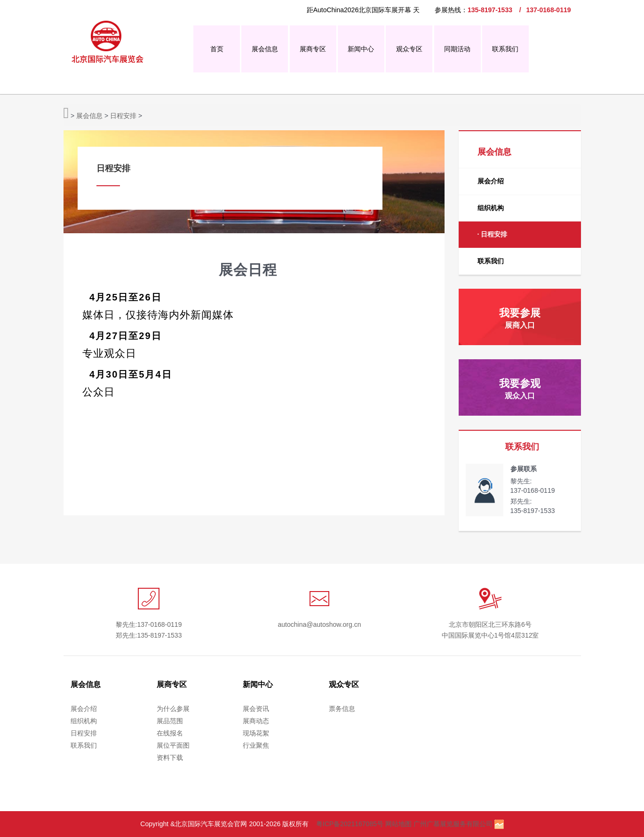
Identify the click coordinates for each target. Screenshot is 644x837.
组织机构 (491, 208)
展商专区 (313, 49)
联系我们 (505, 49)
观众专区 (409, 49)
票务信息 (342, 709)
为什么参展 (173, 709)
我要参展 (520, 318)
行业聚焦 (256, 745)
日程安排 (123, 116)
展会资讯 (256, 709)
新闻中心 (361, 49)
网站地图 (398, 824)
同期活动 (457, 49)
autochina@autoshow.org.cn (320, 624)
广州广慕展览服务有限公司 (453, 824)
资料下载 (170, 758)
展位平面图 (173, 745)
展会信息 (265, 49)
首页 (217, 49)
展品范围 (170, 721)
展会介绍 (491, 181)
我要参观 (520, 389)
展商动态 (256, 721)
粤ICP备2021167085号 (350, 824)
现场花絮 (256, 733)
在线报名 (170, 733)
